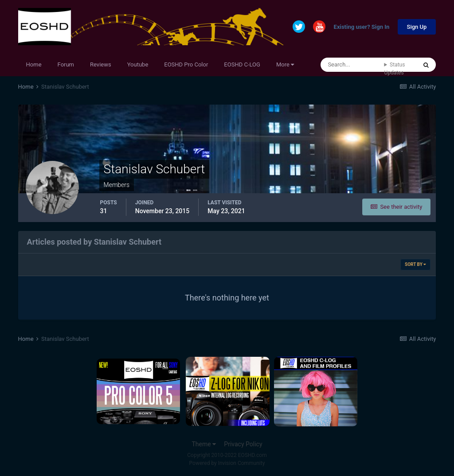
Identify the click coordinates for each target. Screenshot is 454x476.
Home (34, 64)
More (285, 64)
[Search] (352, 65)
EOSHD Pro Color (186, 64)
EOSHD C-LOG (242, 64)
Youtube (138, 64)
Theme (204, 444)
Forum (66, 64)
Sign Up (417, 27)
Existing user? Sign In (362, 27)
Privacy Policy (243, 444)
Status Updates (394, 69)
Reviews (101, 64)
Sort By (415, 264)
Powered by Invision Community (227, 463)
